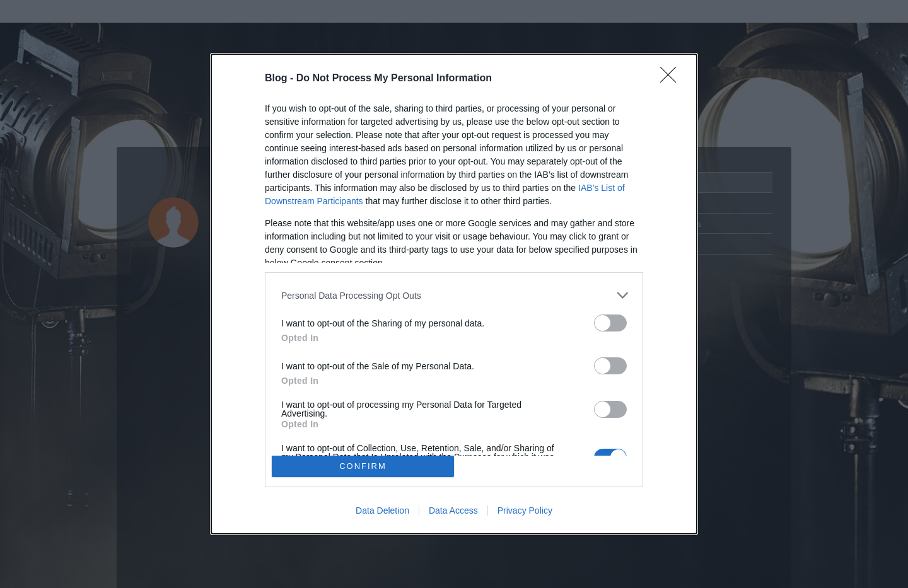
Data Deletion (382, 510)
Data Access (453, 510)
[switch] (610, 323)
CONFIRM (363, 466)
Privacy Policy (525, 510)
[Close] (672, 79)
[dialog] (454, 294)
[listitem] (454, 295)
